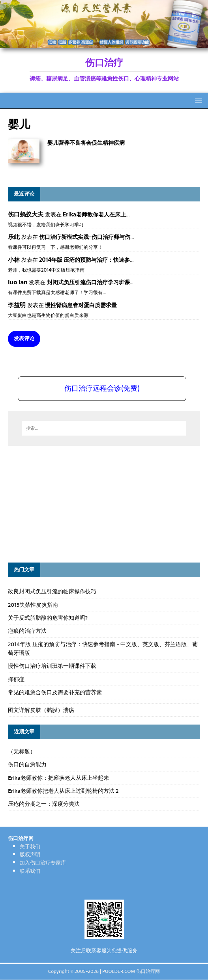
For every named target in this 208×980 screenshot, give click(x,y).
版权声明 (30, 854)
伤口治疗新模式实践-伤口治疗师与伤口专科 (93, 237)
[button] (197, 100)
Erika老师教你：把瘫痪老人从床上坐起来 (58, 778)
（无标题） (22, 751)
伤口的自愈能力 (27, 764)
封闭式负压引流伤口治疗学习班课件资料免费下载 (108, 282)
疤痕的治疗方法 (27, 631)
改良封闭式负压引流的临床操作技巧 (52, 591)
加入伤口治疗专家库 (43, 863)
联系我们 (30, 871)
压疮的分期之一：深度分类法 (44, 804)
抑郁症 (16, 679)
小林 (14, 260)
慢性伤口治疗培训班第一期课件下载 (52, 666)
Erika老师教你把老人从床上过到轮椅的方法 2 (63, 791)
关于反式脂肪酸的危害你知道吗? (48, 618)
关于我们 (30, 847)
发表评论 (24, 338)
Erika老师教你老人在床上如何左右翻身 (111, 214)
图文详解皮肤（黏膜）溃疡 (41, 710)
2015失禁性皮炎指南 (33, 605)
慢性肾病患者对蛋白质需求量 (81, 305)
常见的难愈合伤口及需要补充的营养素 (55, 692)
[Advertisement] (67, 503)
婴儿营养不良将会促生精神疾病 (86, 143)
